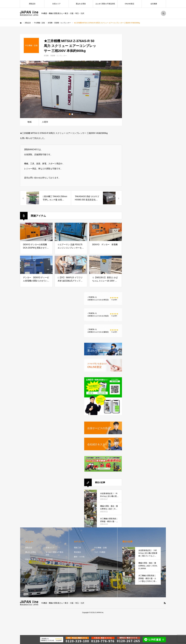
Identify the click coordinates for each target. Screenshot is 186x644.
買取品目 (32, 4)
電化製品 (77, 552)
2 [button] (72, 114)
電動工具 (77, 548)
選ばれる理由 (81, 4)
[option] (71, 89)
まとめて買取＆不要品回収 (105, 4)
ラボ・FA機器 (100, 552)
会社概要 (154, 4)
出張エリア (56, 4)
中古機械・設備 (100, 548)
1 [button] (70, 114)
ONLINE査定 (129, 4)
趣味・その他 (79, 557)
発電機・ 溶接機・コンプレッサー (55, 56)
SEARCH (163, 13)
